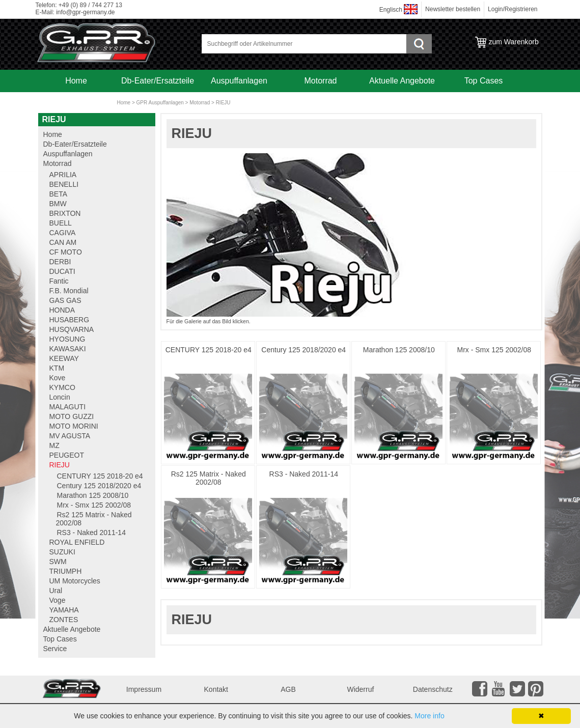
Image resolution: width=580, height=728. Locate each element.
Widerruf (360, 689)
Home (76, 81)
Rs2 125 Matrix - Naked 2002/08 (209, 478)
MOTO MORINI (74, 426)
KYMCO (62, 387)
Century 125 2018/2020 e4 (303, 350)
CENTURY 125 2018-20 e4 (209, 350)
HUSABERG (70, 320)
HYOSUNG (67, 339)
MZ (54, 445)
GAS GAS (65, 300)
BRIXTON (65, 213)
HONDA (62, 310)
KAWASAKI (68, 349)
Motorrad (320, 81)
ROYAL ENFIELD (77, 542)
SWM (58, 562)
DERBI (60, 262)
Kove (58, 378)
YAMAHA (64, 610)
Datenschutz (433, 689)
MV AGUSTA (70, 436)
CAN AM (63, 242)
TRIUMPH (66, 571)
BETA (59, 194)
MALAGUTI (68, 407)
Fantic (59, 281)
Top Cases (484, 81)
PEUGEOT (67, 455)
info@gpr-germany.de (85, 12)
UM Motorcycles (75, 581)
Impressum (144, 689)
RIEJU (223, 103)
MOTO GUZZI (72, 416)
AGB (288, 689)
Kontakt (216, 689)
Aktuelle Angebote (402, 81)
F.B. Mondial (69, 291)
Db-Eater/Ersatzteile (158, 81)
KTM (57, 368)
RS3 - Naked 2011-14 (304, 474)
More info (429, 716)
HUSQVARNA (72, 329)
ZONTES (64, 620)
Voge (58, 600)
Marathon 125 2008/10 (399, 350)
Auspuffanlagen (239, 81)
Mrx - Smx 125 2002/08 (494, 350)
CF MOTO (66, 252)
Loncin (60, 397)
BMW (58, 204)
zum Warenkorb (514, 42)
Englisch (391, 10)
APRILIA (63, 175)
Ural (56, 591)
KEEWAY (64, 358)
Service (76, 103)
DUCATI (62, 271)
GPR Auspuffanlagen (160, 103)
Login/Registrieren (513, 9)
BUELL (61, 223)
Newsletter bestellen (453, 9)
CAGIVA (63, 233)
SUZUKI (62, 552)
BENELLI (64, 184)
